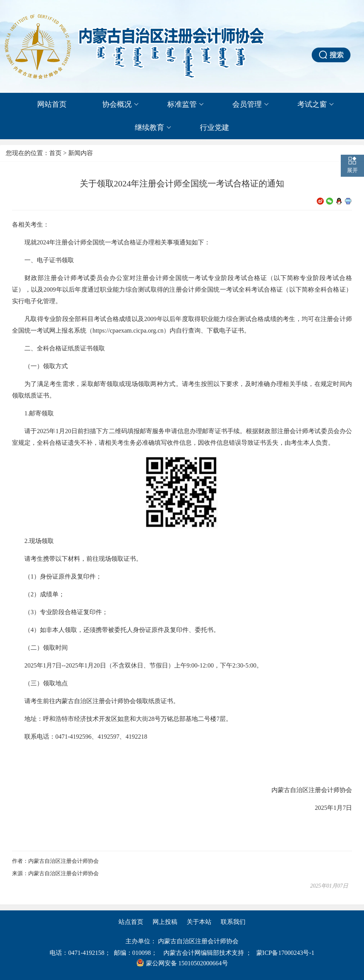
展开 (352, 170)
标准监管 (185, 104)
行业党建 (215, 127)
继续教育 (153, 128)
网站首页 (52, 104)
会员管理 (251, 104)
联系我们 (233, 922)
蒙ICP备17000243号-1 (285, 953)
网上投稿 (165, 922)
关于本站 (199, 922)
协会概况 (120, 104)
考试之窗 (316, 104)
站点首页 (131, 922)
